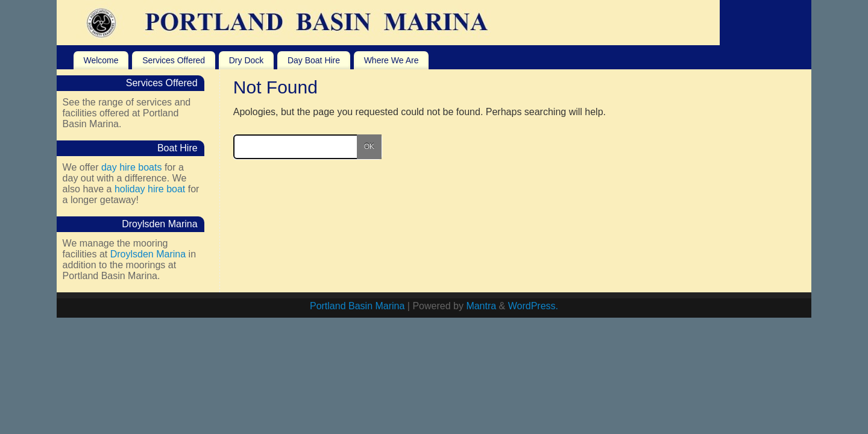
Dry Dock (247, 60)
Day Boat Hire (314, 60)
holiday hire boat (150, 189)
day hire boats (132, 167)
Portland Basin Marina (357, 306)
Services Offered (174, 60)
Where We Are (392, 60)
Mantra (481, 306)
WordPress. (533, 306)
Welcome (101, 60)
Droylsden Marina (148, 254)
